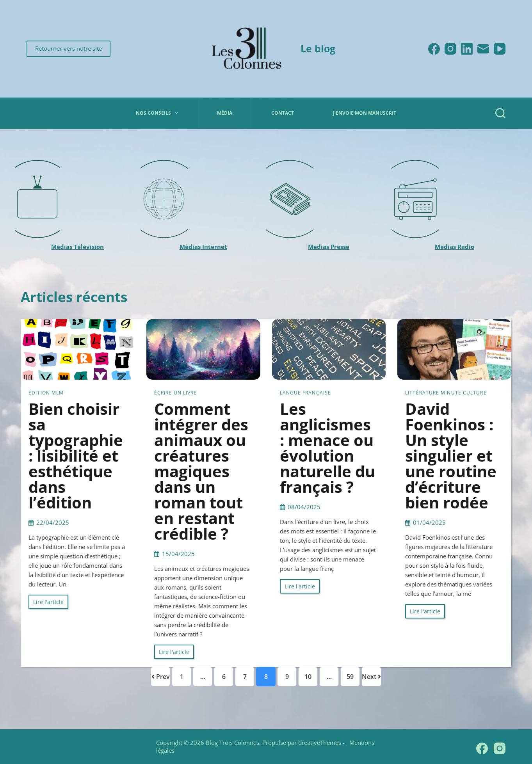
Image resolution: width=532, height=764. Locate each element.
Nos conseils (158, 113)
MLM (58, 393)
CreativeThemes (320, 743)
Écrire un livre (176, 393)
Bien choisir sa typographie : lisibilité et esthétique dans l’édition (76, 456)
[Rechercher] (500, 113)
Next (371, 677)
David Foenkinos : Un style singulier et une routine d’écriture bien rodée (451, 456)
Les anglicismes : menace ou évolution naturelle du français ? (327, 448)
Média (225, 113)
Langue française (306, 393)
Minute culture (463, 393)
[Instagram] (450, 49)
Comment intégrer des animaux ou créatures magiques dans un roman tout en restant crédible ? (201, 471)
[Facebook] (434, 49)
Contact (283, 113)
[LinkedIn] (467, 49)
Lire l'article (48, 602)
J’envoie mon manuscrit (365, 113)
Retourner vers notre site (69, 48)
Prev (161, 677)
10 (308, 677)
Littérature (422, 393)
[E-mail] (483, 49)
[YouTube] (500, 49)
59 (350, 677)
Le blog (318, 48)
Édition (39, 393)
